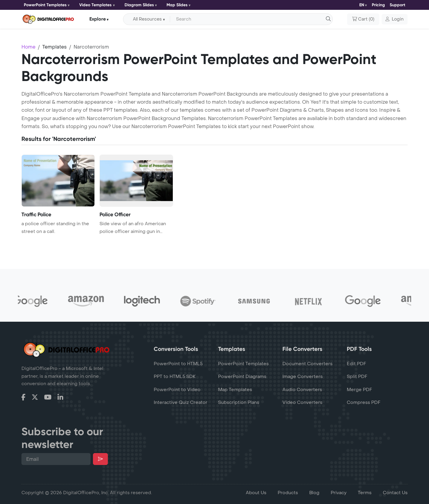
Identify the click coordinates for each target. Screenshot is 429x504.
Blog (314, 493)
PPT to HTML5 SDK (175, 377)
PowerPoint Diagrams (242, 377)
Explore (98, 19)
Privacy (339, 493)
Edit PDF (356, 364)
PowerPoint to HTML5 (178, 364)
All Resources (147, 19)
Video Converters (302, 402)
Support (397, 5)
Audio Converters (302, 390)
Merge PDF (359, 390)
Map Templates (235, 390)
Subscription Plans (239, 402)
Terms (365, 493)
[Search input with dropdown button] (250, 19)
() (363, 19)
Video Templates (95, 5)
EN (362, 5)
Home (28, 47)
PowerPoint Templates (45, 5)
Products (288, 493)
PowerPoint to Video (177, 390)
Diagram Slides (139, 5)
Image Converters (303, 377)
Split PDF (357, 377)
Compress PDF (364, 402)
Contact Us (395, 493)
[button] (395, 19)
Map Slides (177, 5)
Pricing (378, 5)
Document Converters (307, 364)
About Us (256, 493)
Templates (55, 47)
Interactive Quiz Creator (181, 402)
